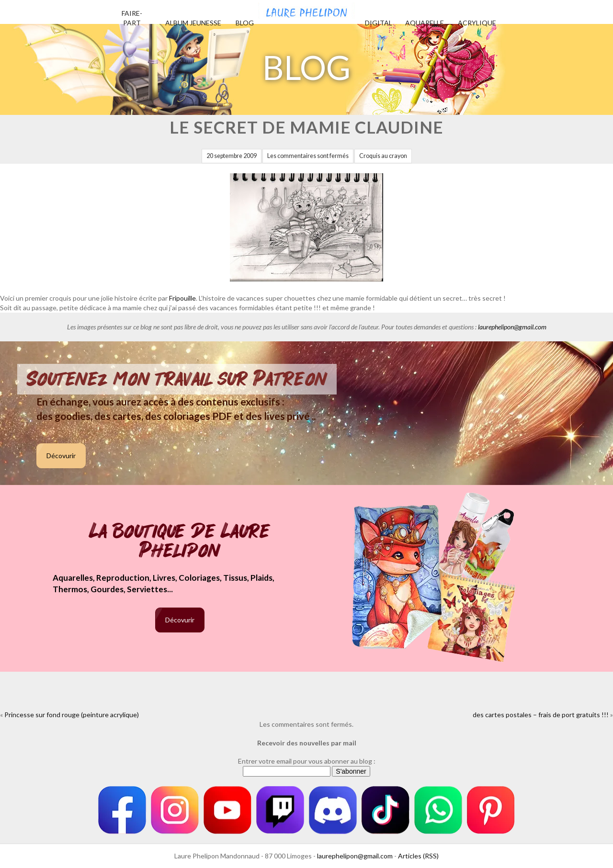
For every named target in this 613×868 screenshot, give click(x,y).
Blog (245, 23)
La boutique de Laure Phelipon (180, 542)
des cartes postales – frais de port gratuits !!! (541, 715)
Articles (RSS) (418, 856)
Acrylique (477, 23)
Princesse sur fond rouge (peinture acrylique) (72, 715)
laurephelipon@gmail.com (512, 327)
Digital (379, 23)
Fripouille (182, 298)
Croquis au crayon (383, 156)
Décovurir (61, 456)
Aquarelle (425, 23)
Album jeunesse (193, 23)
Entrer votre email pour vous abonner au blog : (307, 761)
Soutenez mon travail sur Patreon (177, 379)
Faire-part (132, 18)
